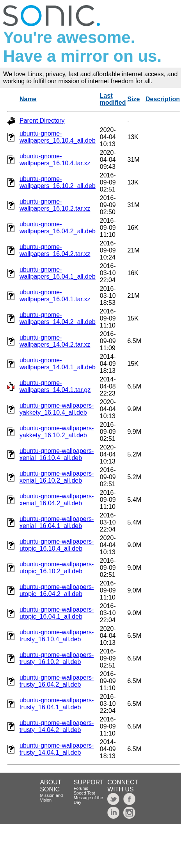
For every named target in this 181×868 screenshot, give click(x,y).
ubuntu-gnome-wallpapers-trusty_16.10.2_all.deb (57, 658)
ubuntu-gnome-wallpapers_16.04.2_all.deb (58, 228)
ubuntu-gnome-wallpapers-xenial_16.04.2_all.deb (57, 500)
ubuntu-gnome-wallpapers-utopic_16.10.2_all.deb (57, 568)
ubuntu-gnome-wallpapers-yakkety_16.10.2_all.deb (57, 432)
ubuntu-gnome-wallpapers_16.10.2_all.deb (58, 182)
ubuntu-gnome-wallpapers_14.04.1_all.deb (58, 364)
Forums (81, 788)
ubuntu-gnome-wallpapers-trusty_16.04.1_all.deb (57, 704)
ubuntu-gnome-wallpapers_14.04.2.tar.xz (55, 341)
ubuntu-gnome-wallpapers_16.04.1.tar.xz (55, 296)
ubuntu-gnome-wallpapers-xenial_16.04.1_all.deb (57, 522)
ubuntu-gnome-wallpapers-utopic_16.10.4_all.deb (57, 545)
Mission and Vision (51, 798)
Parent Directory (42, 121)
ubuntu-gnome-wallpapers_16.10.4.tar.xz (55, 160)
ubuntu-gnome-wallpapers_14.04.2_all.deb (58, 318)
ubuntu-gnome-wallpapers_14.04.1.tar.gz (55, 386)
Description (163, 99)
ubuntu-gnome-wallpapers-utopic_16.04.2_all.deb (57, 590)
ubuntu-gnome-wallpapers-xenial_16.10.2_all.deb (57, 477)
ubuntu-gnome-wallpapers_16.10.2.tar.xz (55, 205)
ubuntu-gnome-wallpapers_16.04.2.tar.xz (55, 250)
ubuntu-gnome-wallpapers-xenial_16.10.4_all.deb (57, 454)
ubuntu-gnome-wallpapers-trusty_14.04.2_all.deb (57, 726)
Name (28, 99)
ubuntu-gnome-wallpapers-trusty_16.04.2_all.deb (57, 681)
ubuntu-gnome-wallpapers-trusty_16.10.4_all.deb (57, 636)
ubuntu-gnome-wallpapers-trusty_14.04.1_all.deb (57, 749)
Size (133, 99)
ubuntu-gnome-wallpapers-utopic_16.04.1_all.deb (57, 613)
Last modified (113, 99)
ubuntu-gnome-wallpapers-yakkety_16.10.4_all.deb (57, 409)
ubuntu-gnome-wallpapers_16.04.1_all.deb (58, 273)
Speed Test (84, 793)
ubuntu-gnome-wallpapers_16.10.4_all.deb (58, 137)
